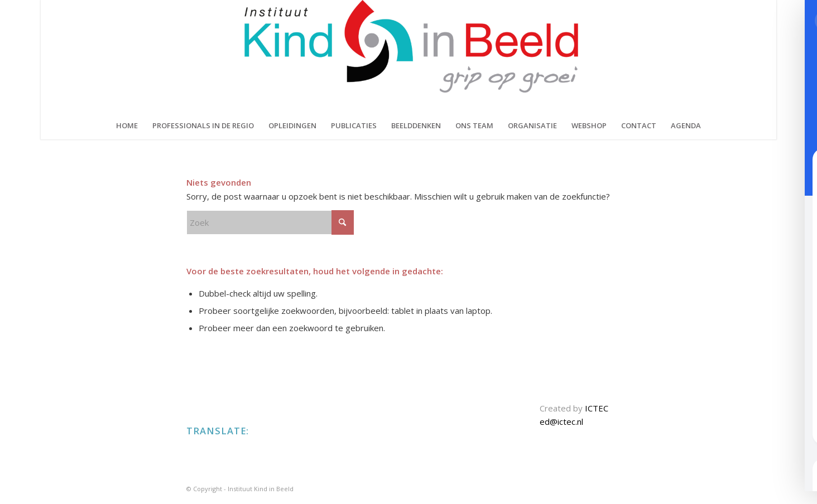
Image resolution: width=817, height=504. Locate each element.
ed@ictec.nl (561, 421)
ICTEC (597, 408)
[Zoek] (270, 222)
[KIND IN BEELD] (408, 56)
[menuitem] (127, 125)
